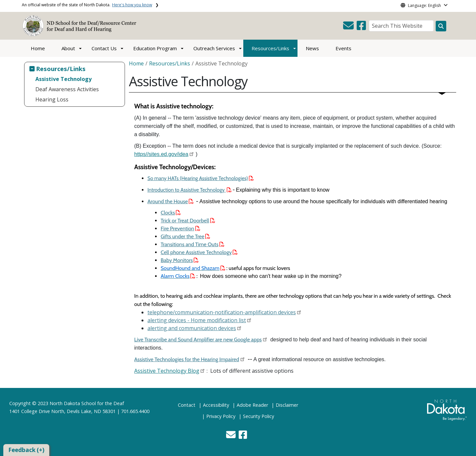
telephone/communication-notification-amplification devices (222, 312)
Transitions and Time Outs (193, 244)
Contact (187, 405)
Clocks (171, 213)
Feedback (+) (26, 450)
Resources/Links (270, 48)
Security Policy (258, 416)
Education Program (155, 48)
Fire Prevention (180, 228)
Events (343, 48)
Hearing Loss (52, 99)
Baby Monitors (180, 260)
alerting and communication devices (192, 328)
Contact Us (104, 48)
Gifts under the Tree (185, 236)
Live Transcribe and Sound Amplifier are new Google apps (198, 340)
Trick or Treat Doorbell (188, 221)
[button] (349, 27)
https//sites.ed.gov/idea (161, 154)
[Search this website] (441, 26)
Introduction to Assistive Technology (190, 190)
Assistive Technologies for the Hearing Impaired (187, 359)
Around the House (171, 201)
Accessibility (216, 405)
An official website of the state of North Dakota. (87, 5)
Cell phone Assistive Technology (199, 252)
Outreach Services (214, 48)
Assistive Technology (63, 79)
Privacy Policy (221, 416)
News (312, 48)
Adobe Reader (252, 405)
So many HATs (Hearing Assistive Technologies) (201, 178)
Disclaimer (287, 405)
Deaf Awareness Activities (67, 89)
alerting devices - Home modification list (197, 320)
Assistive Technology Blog (167, 371)
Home (38, 48)
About (68, 48)
